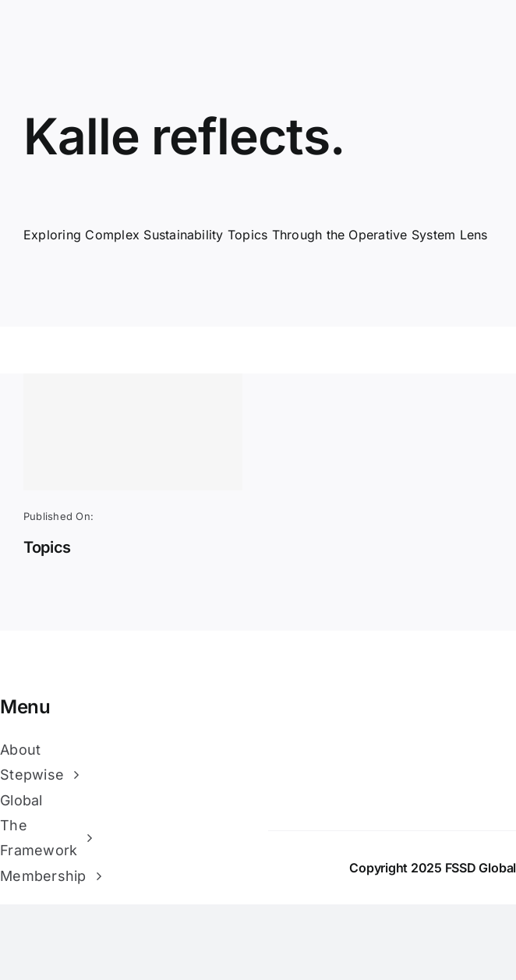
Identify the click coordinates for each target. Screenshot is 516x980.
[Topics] (133, 432)
